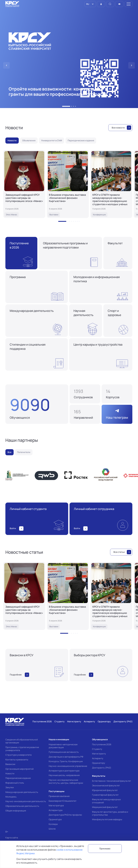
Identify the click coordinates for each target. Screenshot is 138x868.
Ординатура (55, 819)
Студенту (97, 749)
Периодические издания (18, 778)
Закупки (10, 787)
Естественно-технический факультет (112, 781)
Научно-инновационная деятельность (26, 801)
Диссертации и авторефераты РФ (66, 757)
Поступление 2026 (102, 744)
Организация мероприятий (19, 769)
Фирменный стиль (15, 783)
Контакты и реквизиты (17, 760)
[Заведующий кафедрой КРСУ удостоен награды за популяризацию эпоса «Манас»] (24, 184)
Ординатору (99, 763)
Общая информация (16, 811)
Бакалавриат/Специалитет (63, 801)
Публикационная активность (64, 752)
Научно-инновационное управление (68, 766)
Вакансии (10, 764)
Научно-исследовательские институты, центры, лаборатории (66, 781)
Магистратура (56, 805)
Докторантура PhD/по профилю (65, 815)
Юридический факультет (105, 790)
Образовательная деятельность (22, 806)
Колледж (53, 824)
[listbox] (90, 4)
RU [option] (87, 4)
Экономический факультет (106, 785)
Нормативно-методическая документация (63, 746)
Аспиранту (98, 758)
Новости (10, 773)
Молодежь (11, 797)
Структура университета (18, 755)
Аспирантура (56, 810)
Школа (52, 829)
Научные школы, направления (64, 775)
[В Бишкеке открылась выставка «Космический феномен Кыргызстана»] (68, 184)
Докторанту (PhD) (102, 768)
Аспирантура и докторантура (64, 771)
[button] (63, 106)
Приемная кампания (59, 796)
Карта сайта (12, 838)
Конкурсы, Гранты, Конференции (66, 761)
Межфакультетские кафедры (107, 819)
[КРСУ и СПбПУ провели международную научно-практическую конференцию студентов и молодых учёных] (111, 184)
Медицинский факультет (105, 807)
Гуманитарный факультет (105, 795)
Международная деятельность (22, 792)
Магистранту (99, 754)
